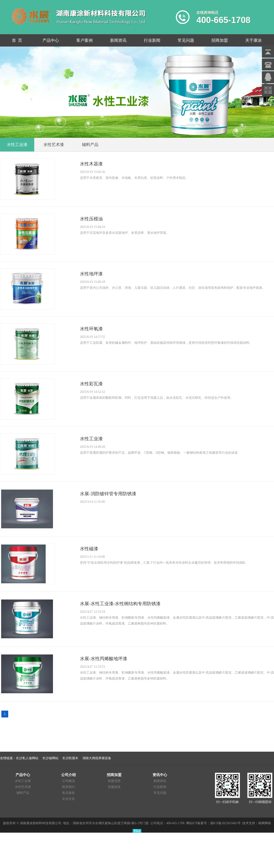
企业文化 (68, 799)
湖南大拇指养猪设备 (97, 758)
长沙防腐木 (70, 758)
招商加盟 (220, 40)
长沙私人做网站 (27, 758)
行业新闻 (152, 40)
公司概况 (68, 781)
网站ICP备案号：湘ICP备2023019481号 (213, 823)
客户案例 (84, 40)
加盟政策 (114, 787)
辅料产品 (23, 793)
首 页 (17, 40)
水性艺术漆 (23, 787)
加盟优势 (114, 781)
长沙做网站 (50, 758)
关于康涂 (253, 40)
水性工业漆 (23, 781)
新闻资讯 (118, 40)
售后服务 (68, 793)
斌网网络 (265, 823)
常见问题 (186, 40)
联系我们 (68, 787)
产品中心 (51, 40)
